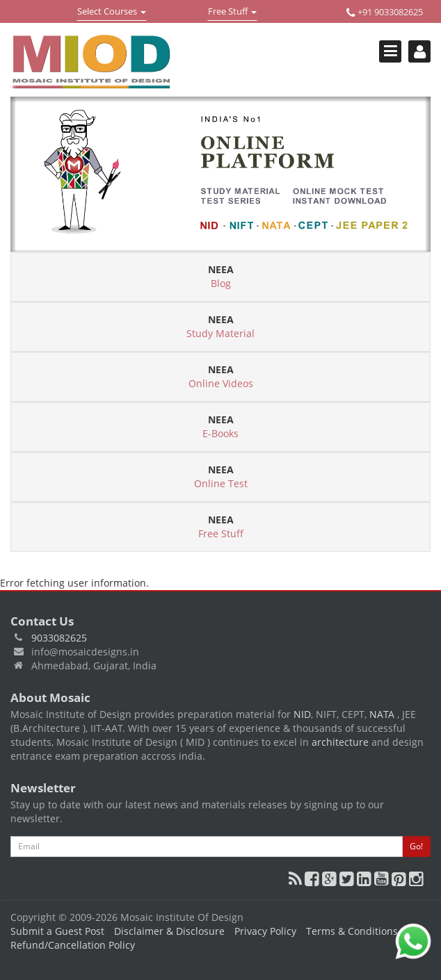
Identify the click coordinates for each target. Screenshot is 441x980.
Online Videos (221, 376)
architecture (340, 742)
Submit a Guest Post (57, 931)
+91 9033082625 (385, 12)
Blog (221, 276)
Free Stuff (232, 13)
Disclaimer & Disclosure (169, 931)
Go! (416, 846)
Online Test (221, 476)
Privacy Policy (265, 931)
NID (302, 714)
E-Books (220, 426)
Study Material (220, 326)
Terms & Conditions (352, 931)
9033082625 (59, 638)
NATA (383, 714)
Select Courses (111, 13)
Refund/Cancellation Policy (73, 945)
